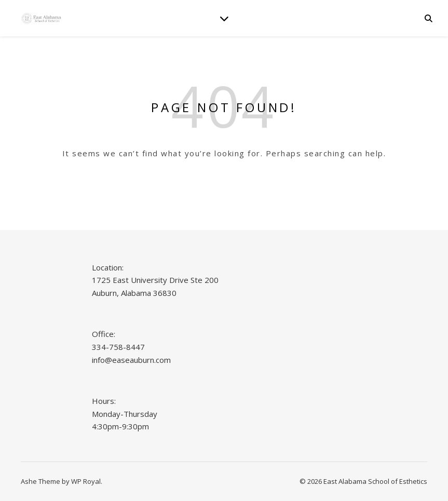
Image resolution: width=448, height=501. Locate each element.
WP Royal (86, 481)
